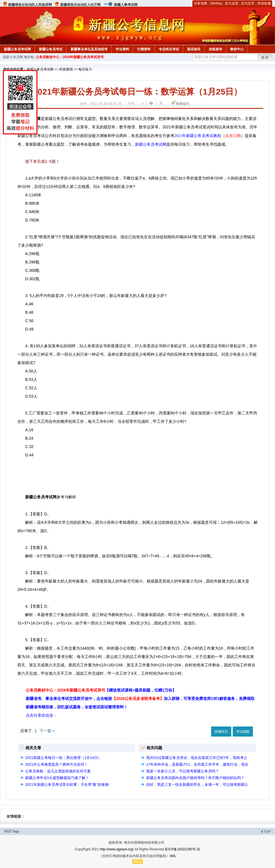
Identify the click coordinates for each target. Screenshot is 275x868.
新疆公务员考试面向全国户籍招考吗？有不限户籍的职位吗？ (195, 778)
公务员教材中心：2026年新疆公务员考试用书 (70, 57)
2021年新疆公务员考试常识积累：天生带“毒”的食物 (67, 785)
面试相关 (194, 49)
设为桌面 (232, 3)
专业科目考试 (169, 49)
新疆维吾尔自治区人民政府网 (30, 5)
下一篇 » (47, 731)
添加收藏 (264, 3)
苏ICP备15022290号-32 (182, 849)
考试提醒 (243, 732)
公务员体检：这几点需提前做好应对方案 (58, 771)
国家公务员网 (13, 57)
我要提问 (183, 104)
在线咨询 (215, 49)
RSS (8, 831)
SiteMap (216, 3)
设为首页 (248, 3)
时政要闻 (66, 69)
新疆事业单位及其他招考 (89, 49)
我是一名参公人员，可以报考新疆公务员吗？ (183, 771)
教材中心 (237, 49)
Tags (16, 831)
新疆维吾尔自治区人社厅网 (80, 5)
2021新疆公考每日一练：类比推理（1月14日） (63, 758)
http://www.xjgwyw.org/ (117, 849)
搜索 (265, 58)
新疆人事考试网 (126, 5)
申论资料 (122, 49)
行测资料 (144, 49)
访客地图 (201, 3)
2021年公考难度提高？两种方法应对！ (57, 764)
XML (173, 856)
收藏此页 (221, 732)
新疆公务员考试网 (17, 49)
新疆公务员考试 (51, 49)
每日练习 (85, 69)
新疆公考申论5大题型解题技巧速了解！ (57, 778)
